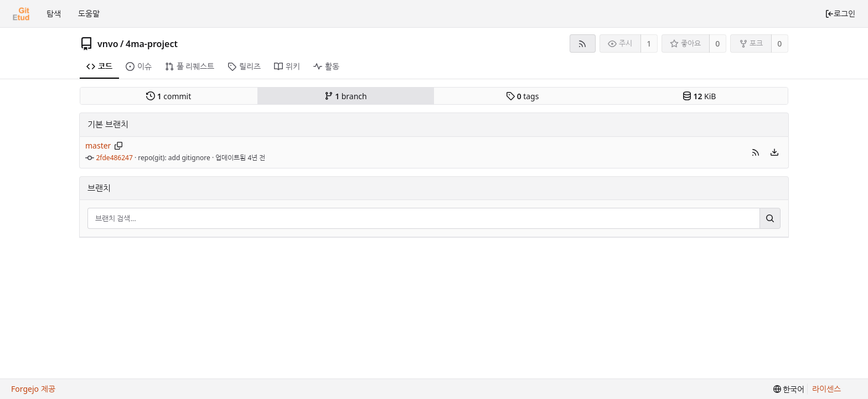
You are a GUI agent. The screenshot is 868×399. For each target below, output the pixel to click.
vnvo (108, 44)
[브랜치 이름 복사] (119, 146)
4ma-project (152, 44)
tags (522, 96)
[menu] (774, 152)
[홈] (21, 14)
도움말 (89, 14)
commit (169, 96)
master (98, 145)
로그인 (840, 14)
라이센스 (826, 389)
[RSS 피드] (583, 44)
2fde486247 (115, 158)
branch (346, 96)
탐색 (54, 14)
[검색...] (770, 218)
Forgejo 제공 (33, 389)
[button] (756, 152)
